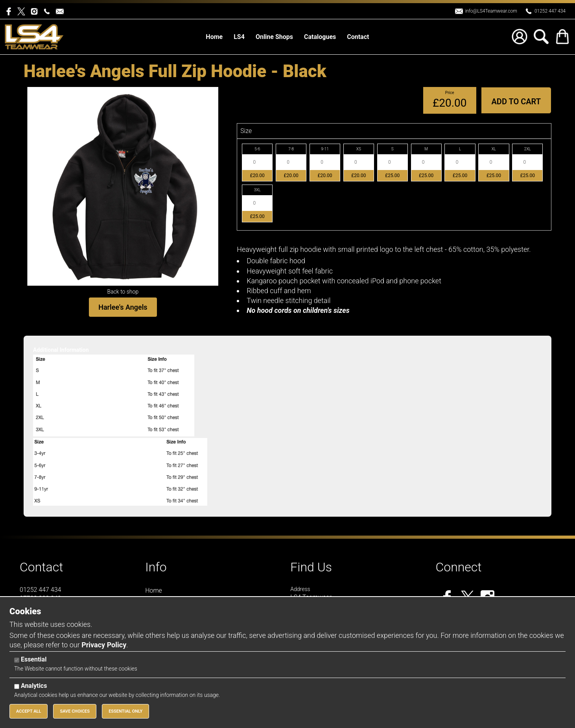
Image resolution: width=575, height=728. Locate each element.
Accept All (29, 711)
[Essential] (17, 660)
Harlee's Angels (123, 307)
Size (246, 131)
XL (494, 149)
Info (156, 567)
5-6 (257, 149)
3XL (257, 190)
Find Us (311, 567)
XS (359, 149)
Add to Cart (516, 102)
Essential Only (125, 711)
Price (450, 93)
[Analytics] (17, 686)
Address (300, 589)
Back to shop (123, 292)
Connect (458, 567)
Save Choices (75, 711)
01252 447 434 (550, 11)
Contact (41, 567)
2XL (528, 149)
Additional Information (61, 350)
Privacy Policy (104, 645)
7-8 (291, 149)
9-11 (325, 149)
